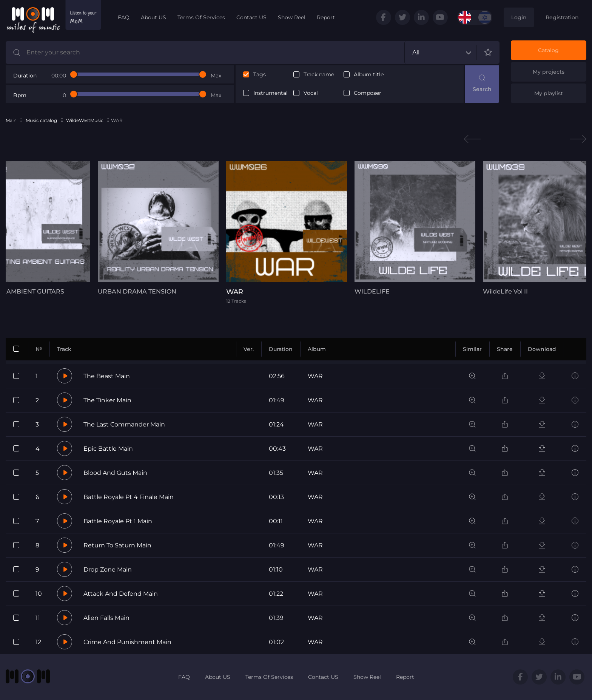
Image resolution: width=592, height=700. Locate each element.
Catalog (548, 50)
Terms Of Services (201, 17)
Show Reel (292, 17)
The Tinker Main (107, 400)
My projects (549, 72)
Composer (368, 93)
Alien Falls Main (106, 618)
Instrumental (271, 93)
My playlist (549, 93)
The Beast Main (107, 376)
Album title (369, 75)
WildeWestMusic (85, 120)
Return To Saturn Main (117, 545)
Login (519, 17)
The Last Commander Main (124, 424)
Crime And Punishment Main (127, 642)
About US (153, 17)
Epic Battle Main (108, 449)
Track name (319, 75)
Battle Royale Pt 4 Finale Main (129, 497)
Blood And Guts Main (115, 473)
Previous (472, 139)
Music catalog (41, 120)
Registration (562, 17)
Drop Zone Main (108, 569)
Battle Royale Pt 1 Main (118, 521)
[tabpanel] (158, 228)
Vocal (311, 93)
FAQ (124, 17)
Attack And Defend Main (121, 594)
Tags (260, 75)
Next (578, 139)
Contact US (251, 17)
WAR (315, 376)
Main (11, 120)
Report (326, 17)
